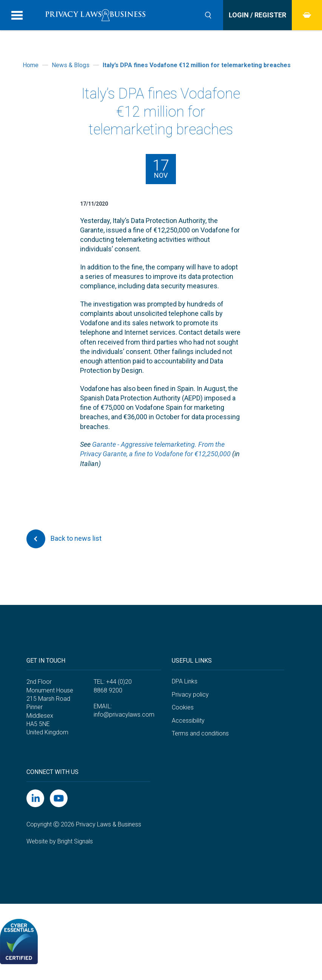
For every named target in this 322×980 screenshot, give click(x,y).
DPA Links (185, 681)
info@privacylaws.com (124, 715)
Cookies (183, 707)
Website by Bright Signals (60, 841)
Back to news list (64, 539)
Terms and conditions (200, 733)
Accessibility (188, 721)
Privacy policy (190, 695)
